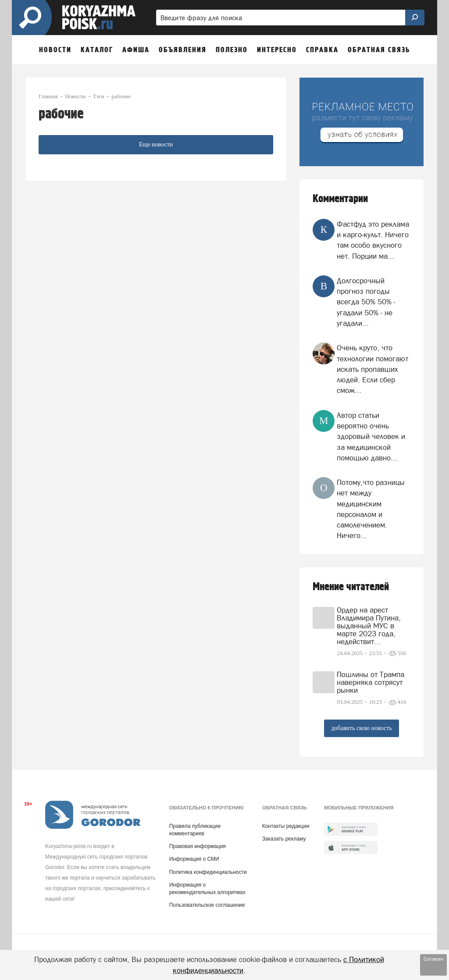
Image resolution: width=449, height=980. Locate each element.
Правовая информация (198, 846)
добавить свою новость (361, 728)
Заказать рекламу (284, 839)
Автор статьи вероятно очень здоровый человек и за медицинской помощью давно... (371, 437)
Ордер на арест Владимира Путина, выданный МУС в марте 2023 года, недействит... (369, 626)
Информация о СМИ (194, 859)
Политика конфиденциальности (208, 872)
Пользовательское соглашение (207, 905)
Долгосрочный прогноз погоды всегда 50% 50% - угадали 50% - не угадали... (366, 302)
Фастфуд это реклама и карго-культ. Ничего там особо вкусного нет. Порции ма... (373, 240)
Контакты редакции (286, 826)
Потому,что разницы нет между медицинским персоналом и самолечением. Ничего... (371, 509)
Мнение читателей (351, 587)
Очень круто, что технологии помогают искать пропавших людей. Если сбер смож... (372, 369)
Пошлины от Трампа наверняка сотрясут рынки (371, 682)
